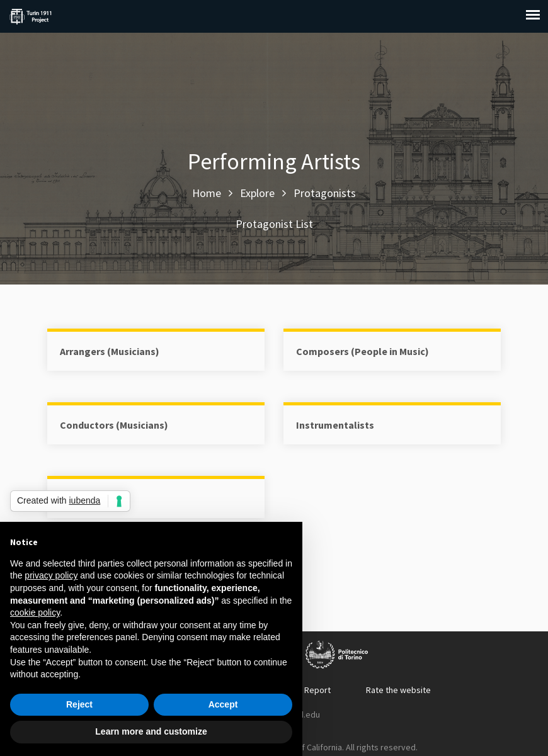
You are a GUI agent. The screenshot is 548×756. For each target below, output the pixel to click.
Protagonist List (274, 224)
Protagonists (325, 193)
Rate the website (398, 690)
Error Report (307, 690)
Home (207, 193)
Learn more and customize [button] (151, 731)
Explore (257, 193)
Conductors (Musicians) (114, 425)
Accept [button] (223, 704)
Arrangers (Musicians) (110, 351)
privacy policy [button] (51, 575)
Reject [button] (79, 704)
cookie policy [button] (35, 612)
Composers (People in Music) (362, 351)
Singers (77, 499)
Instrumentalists (335, 425)
